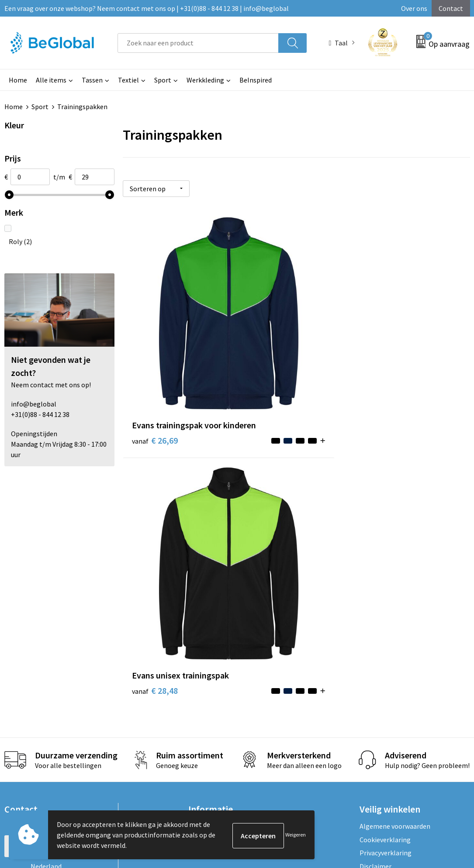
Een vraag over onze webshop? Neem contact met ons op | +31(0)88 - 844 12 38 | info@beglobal (147, 8)
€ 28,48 (260, 348)
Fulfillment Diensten (220, 603)
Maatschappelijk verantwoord (233, 589)
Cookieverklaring (385, 589)
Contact (451, 8)
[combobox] (198, 43)
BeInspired (256, 80)
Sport (163, 80)
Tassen (92, 80)
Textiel (128, 80)
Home (18, 80)
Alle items (51, 80)
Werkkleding (205, 80)
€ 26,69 (144, 362)
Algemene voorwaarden (395, 576)
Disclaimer (375, 616)
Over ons (414, 8)
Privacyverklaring (386, 603)
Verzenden (436, 770)
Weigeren (296, 835)
